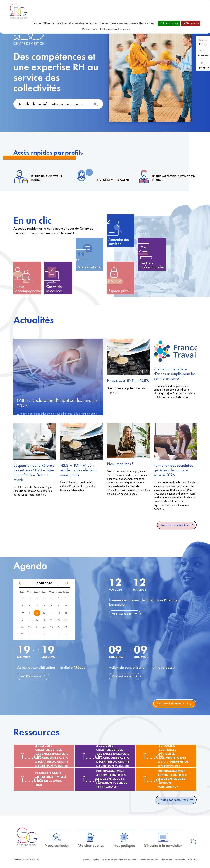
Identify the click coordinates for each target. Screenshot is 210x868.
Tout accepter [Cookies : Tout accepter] (169, 23)
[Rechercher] (96, 104)
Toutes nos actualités (174, 525)
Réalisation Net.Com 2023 (26, 860)
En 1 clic (203, 44)
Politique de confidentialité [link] (115, 29)
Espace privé (203, 67)
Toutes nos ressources (173, 800)
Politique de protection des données (119, 860)
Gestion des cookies (148, 860)
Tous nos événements (174, 703)
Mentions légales (91, 860)
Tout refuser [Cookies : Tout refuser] (191, 23)
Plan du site (167, 860)
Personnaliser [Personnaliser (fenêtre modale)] (90, 29)
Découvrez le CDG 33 (186, 860)
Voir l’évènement (122, 614)
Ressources (203, 56)
